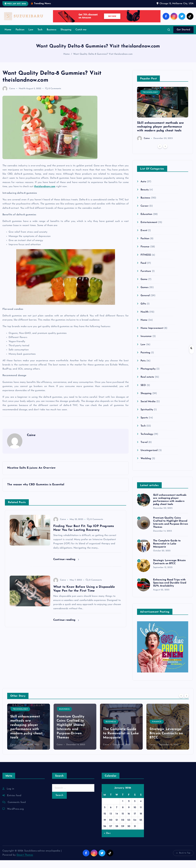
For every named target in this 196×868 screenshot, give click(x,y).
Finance (145, 255)
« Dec (107, 841)
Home (8, 38)
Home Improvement (152, 336)
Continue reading (66, 567)
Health (22, 96)
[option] (163, 122)
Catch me (81, 38)
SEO (143, 393)
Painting (145, 360)
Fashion (20, 38)
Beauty (145, 198)
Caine (9, 96)
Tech (40, 38)
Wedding (146, 466)
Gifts (143, 312)
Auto (143, 189)
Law (31, 38)
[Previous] (160, 154)
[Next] (165, 154)
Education (146, 222)
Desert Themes (25, 863)
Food (143, 271)
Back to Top (183, 861)
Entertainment (149, 230)
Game (144, 287)
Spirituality (147, 417)
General (145, 304)
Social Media (148, 409)
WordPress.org (15, 817)
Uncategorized (149, 458)
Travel (144, 450)
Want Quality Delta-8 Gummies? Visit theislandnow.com (103, 62)
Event (144, 238)
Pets (143, 369)
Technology (150, 100)
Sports (144, 426)
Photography (148, 377)
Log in (10, 797)
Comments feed (17, 810)
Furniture (146, 279)
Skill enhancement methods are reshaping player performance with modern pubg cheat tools (160, 135)
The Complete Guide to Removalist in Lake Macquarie (167, 552)
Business (52, 38)
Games (145, 295)
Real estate (147, 385)
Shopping (66, 38)
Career (145, 214)
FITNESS (146, 263)
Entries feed (14, 803)
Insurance (146, 344)
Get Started (183, 38)
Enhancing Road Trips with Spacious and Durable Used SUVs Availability (170, 591)
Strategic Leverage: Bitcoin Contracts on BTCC (166, 741)
